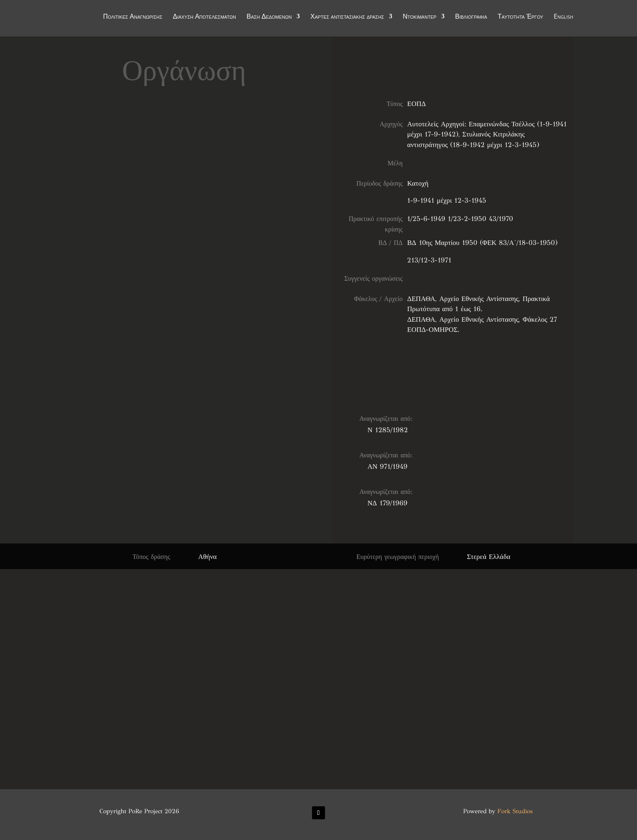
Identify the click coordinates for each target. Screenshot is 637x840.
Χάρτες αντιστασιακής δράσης (347, 17)
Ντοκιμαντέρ (419, 17)
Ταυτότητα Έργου (520, 17)
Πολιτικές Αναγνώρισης (133, 17)
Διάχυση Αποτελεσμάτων (204, 17)
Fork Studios (515, 811)
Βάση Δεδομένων (269, 17)
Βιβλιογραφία (471, 17)
